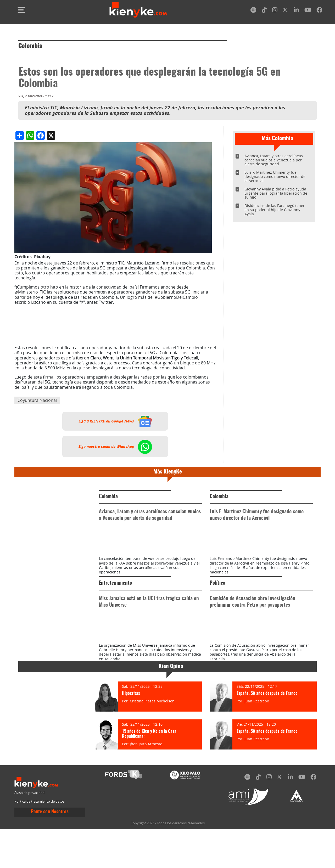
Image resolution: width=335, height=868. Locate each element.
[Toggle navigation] (21, 10)
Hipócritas (131, 741)
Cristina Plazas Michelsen (152, 748)
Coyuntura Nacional (37, 400)
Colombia (30, 46)
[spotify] (253, 11)
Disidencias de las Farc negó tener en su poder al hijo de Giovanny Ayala (275, 210)
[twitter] (286, 11)
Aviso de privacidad (29, 840)
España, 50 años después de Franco (267, 741)
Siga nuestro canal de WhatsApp (115, 447)
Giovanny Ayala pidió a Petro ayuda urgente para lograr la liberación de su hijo (276, 193)
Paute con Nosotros (50, 859)
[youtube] (308, 11)
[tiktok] (264, 11)
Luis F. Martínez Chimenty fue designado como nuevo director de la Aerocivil (275, 176)
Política (217, 607)
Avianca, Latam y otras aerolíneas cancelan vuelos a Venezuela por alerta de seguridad (274, 160)
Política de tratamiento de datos (39, 849)
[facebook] (319, 11)
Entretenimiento (115, 607)
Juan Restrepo (257, 748)
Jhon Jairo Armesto (146, 791)
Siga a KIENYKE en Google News (115, 421)
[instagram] (275, 11)
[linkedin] (296, 11)
